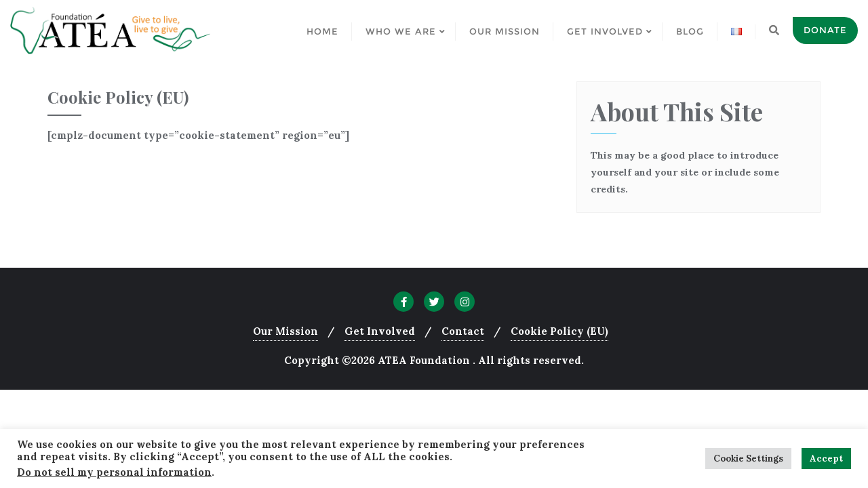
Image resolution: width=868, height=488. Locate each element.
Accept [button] (826, 459)
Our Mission (285, 331)
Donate (825, 30)
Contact (463, 331)
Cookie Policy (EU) (559, 331)
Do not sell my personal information (114, 472)
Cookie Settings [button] (748, 459)
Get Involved (380, 331)
